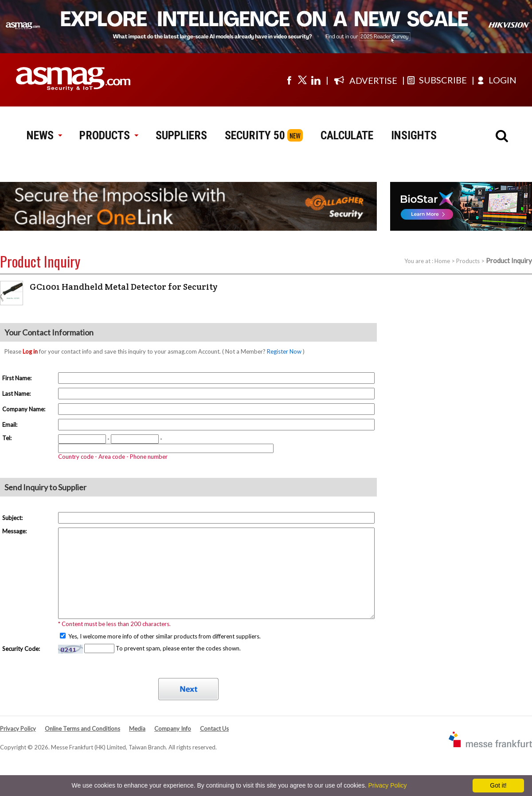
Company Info (173, 729)
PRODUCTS (109, 135)
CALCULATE (347, 135)
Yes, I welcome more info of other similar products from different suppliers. (164, 636)
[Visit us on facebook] (289, 80)
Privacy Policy (18, 729)
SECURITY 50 (255, 135)
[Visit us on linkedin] (316, 80)
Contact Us (214, 729)
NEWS (44, 135)
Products (468, 261)
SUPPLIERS (181, 135)
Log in (30, 351)
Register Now (284, 351)
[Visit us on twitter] (302, 80)
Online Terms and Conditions (82, 729)
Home (442, 261)
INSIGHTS (414, 135)
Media (137, 729)
